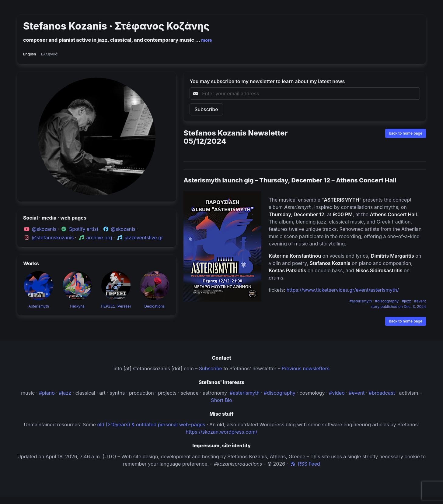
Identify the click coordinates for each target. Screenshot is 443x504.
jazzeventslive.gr (144, 238)
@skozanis (44, 229)
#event (420, 301)
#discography (387, 301)
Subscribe (211, 368)
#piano (47, 393)
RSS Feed (305, 464)
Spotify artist (84, 229)
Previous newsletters (306, 368)
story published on (398, 307)
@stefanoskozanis (53, 238)
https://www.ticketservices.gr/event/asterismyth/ (343, 290)
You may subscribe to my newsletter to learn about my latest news (267, 81)
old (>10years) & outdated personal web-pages (151, 425)
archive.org (99, 238)
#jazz (407, 301)
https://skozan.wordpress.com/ (221, 432)
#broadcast (382, 393)
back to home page (406, 133)
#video (337, 393)
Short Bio (221, 400)
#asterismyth (361, 301)
